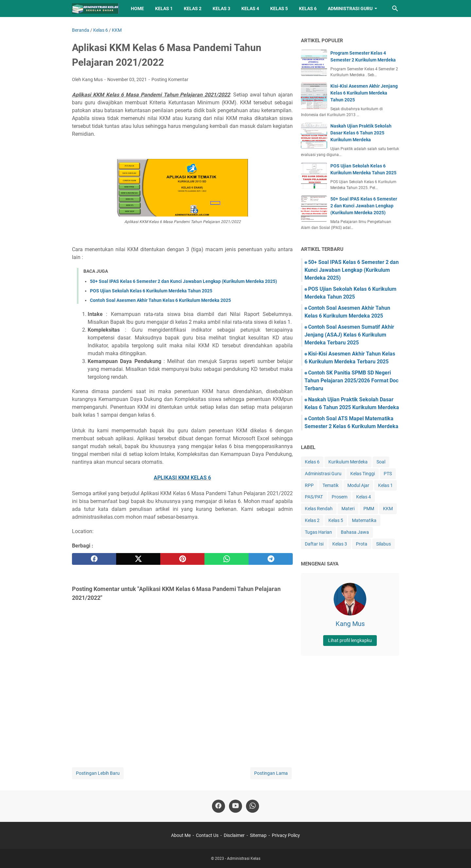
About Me (181, 835)
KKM (388, 509)
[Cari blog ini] (395, 9)
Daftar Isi (314, 544)
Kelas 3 (221, 9)
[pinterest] (182, 559)
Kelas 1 (164, 9)
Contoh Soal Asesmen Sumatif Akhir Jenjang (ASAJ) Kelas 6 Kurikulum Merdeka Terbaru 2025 (349, 335)
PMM (369, 509)
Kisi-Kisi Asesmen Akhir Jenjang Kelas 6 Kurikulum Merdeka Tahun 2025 (364, 93)
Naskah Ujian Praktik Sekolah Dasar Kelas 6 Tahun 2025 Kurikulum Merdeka (361, 133)
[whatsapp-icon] (253, 806)
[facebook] (94, 559)
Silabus (384, 544)
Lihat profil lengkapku (350, 640)
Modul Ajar (358, 485)
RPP (309, 485)
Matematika (364, 520)
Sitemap (258, 835)
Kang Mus (350, 624)
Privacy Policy (286, 835)
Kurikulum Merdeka (348, 462)
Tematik (331, 485)
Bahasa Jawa (355, 532)
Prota (362, 544)
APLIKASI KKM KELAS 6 (182, 478)
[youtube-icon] (235, 806)
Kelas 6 (308, 9)
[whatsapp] (227, 559)
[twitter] (138, 559)
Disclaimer (234, 835)
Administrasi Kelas (244, 859)
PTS (388, 474)
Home (137, 9)
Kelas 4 (250, 9)
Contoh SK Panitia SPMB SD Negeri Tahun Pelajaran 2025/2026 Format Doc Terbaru (351, 381)
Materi (348, 509)
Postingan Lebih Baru (98, 773)
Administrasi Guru (350, 9)
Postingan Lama (271, 773)
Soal (381, 462)
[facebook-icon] (218, 806)
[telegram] (271, 559)
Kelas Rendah (319, 509)
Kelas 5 (279, 9)
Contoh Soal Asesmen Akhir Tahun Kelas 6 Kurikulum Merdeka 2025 (160, 300)
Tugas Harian (318, 532)
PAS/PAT (314, 497)
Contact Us (207, 835)
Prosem (340, 497)
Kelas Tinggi (363, 474)
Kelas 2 (193, 9)
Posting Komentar (170, 79)
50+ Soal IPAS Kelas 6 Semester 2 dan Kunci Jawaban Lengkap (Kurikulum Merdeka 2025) (183, 281)
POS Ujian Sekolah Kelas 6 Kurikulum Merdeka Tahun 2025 (151, 291)
